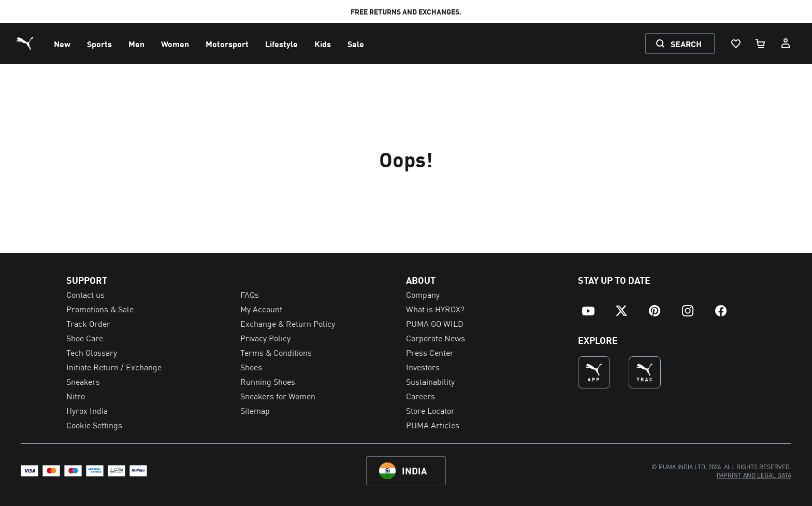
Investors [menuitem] (423, 367)
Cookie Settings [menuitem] (94, 425)
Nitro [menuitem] (76, 396)
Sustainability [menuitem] (430, 381)
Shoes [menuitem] (251, 367)
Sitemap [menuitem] (255, 410)
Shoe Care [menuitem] (85, 338)
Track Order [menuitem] (88, 323)
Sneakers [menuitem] (83, 381)
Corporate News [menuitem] (436, 338)
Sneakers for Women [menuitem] (278, 396)
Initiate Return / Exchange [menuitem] (114, 367)
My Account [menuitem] (261, 309)
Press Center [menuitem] (430, 352)
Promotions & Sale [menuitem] (100, 309)
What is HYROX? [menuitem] (435, 309)
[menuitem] (62, 44)
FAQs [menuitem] (250, 294)
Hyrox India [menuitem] (87, 410)
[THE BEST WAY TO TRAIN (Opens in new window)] (645, 372)
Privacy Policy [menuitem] (265, 338)
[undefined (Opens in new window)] (594, 372)
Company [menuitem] (423, 294)
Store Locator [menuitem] (430, 410)
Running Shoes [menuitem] (268, 381)
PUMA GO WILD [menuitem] (435, 323)
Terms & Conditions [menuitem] (276, 352)
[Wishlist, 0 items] (735, 44)
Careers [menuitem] (421, 396)
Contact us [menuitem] (85, 294)
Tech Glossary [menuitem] (92, 352)
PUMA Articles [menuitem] (433, 425)
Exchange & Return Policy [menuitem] (288, 323)
